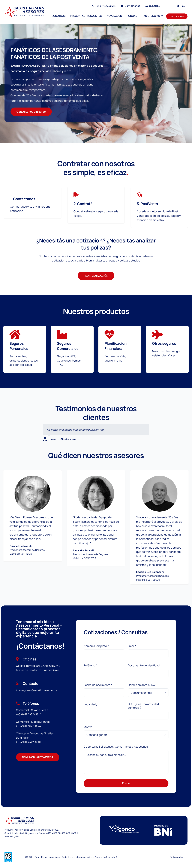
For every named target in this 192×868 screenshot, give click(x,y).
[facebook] (173, 6)
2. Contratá (83, 204)
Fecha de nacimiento (98, 685)
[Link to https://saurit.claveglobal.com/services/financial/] (139, 195)
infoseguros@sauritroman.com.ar (37, 690)
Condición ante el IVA (142, 685)
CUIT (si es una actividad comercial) (143, 706)
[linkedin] (183, 6)
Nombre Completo (96, 646)
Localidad (91, 704)
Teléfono (90, 665)
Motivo (88, 727)
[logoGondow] (124, 826)
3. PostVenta (147, 204)
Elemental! (111, 857)
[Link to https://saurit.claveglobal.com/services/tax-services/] (76, 195)
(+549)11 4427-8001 (29, 742)
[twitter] (178, 6)
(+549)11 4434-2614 (29, 714)
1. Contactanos (23, 199)
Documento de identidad (145, 665)
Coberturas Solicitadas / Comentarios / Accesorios (116, 747)
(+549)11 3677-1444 (28, 726)
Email (132, 646)
